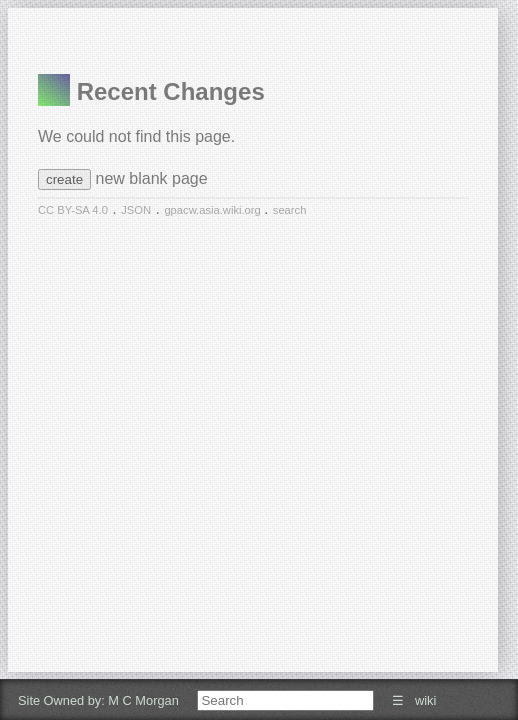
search (290, 210)
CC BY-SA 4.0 (73, 210)
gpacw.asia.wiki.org (214, 210)
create (64, 179)
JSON (136, 210)
